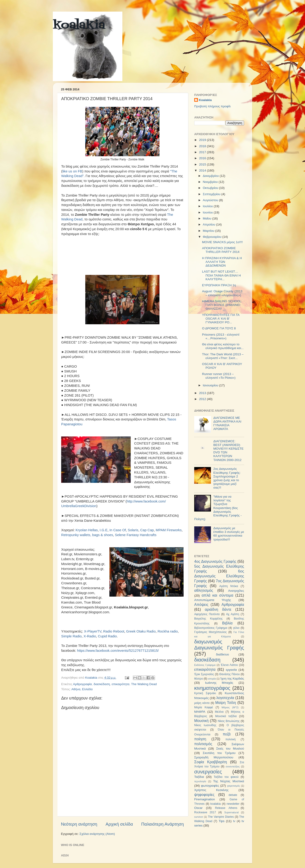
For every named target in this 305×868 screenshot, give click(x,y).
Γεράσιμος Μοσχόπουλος (210, 632)
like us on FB (72, 171)
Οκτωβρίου (211, 188)
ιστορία (212, 679)
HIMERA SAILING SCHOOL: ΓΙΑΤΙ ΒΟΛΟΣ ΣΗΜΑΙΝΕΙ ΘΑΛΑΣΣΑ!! (222, 305)
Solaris (133, 530)
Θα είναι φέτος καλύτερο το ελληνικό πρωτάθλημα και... (223, 346)
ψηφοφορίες (204, 795)
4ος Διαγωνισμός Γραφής (215, 561)
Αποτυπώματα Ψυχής (213, 600)
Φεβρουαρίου (213, 237)
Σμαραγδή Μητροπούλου (214, 757)
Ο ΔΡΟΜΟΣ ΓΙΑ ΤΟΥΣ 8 (219, 328)
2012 (203, 399)
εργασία (231, 670)
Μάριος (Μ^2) (230, 707)
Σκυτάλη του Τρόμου (219, 753)
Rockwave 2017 (205, 812)
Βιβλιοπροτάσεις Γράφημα (211, 628)
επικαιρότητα (121, 684)
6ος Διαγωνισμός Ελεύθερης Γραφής (219, 576)
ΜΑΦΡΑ (200, 712)
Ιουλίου (208, 206)
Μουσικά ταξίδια (226, 716)
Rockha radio (168, 631)
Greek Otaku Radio (141, 631)
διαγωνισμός (208, 642)
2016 (203, 158)
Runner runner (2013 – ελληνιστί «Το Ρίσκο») (219, 376)
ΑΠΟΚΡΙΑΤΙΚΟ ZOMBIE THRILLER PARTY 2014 (221, 250)
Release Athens (226, 808)
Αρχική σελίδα (119, 824)
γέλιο (236, 628)
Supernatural (232, 812)
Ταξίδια (199, 777)
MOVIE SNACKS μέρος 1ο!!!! (222, 242)
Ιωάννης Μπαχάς (219, 683)
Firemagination (205, 799)
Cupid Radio (107, 636)
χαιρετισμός (234, 786)
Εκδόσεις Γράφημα (205, 665)
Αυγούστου (211, 200)
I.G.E (104, 530)
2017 (203, 152)
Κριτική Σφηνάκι (205, 693)
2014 (203, 170)
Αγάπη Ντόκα (229, 586)
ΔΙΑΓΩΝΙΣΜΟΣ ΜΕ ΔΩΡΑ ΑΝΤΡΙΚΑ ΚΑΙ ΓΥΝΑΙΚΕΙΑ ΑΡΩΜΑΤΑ (227, 423)
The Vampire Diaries (221, 817)
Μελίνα (219, 712)
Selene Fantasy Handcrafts (136, 535)
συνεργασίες (208, 772)
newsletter (233, 804)
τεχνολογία (200, 781)
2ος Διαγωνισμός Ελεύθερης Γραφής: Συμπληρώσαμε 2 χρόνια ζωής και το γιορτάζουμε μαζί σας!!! (227, 478)
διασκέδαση (102, 684)
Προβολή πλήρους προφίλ (212, 106)
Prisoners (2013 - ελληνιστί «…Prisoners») (221, 336)
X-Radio (90, 636)
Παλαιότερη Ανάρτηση (162, 824)
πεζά (227, 734)
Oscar (198, 808)
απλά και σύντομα (218, 595)
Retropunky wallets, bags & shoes (87, 535)
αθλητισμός (204, 590)
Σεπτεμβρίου (212, 194)
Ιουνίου (208, 212)
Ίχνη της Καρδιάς (232, 679)
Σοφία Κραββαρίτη (211, 762)
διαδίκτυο (222, 654)
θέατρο (199, 679)
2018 (203, 146)
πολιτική (231, 739)
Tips (221, 821)
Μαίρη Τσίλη (226, 703)
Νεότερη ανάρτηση (79, 824)
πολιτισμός (203, 744)
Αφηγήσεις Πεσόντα (207, 614)
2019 (203, 140)
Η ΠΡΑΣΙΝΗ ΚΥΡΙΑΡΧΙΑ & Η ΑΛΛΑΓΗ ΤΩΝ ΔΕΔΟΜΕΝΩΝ (222, 262)
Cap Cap (147, 530)
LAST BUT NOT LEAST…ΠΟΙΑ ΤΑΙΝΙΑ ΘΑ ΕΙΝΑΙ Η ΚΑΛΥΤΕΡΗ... (221, 275)
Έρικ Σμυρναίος (204, 674)
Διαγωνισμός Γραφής (219, 648)
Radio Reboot (114, 631)
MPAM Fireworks (169, 530)
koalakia (79, 25)
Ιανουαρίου (211, 385)
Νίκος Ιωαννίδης (205, 725)
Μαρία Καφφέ (204, 707)
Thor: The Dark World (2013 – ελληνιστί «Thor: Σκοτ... (223, 356)
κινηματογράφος (212, 688)
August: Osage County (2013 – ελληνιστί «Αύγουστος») (222, 293)
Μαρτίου (209, 231)
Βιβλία (227, 623)
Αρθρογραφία (82, 684)
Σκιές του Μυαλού (230, 749)
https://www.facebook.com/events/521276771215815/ (118, 651)
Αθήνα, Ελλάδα (82, 689)
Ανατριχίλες (236, 591)
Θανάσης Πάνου (230, 674)
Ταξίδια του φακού (226, 777)
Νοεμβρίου (211, 182)
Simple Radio (71, 636)
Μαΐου (208, 218)
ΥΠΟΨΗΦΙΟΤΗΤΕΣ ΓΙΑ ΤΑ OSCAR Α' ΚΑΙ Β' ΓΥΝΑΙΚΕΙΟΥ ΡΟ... (221, 319)
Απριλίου (209, 224)
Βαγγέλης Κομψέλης (208, 619)
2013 (203, 393)
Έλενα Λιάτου (229, 665)
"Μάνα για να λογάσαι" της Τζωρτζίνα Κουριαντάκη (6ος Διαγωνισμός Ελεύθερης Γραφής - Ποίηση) (218, 508)
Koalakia (205, 100)
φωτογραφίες (210, 786)
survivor (199, 817)
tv (234, 821)
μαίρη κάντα (202, 703)
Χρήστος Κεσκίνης (211, 790)
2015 (203, 164)
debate (233, 795)
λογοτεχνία (225, 698)
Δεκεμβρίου (211, 176)
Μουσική (201, 721)
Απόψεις (201, 604)
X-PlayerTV (93, 631)
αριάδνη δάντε (218, 609)
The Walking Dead (144, 684)
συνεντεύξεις (233, 766)
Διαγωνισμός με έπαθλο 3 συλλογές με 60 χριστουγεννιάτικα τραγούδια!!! (229, 534)
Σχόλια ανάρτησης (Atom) (97, 834)
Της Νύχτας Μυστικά (229, 781)
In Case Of (118, 530)
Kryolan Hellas (87, 530)
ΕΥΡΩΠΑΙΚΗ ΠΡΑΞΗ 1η (219, 285)
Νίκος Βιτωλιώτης (229, 721)
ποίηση (200, 739)
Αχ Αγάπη (232, 614)
